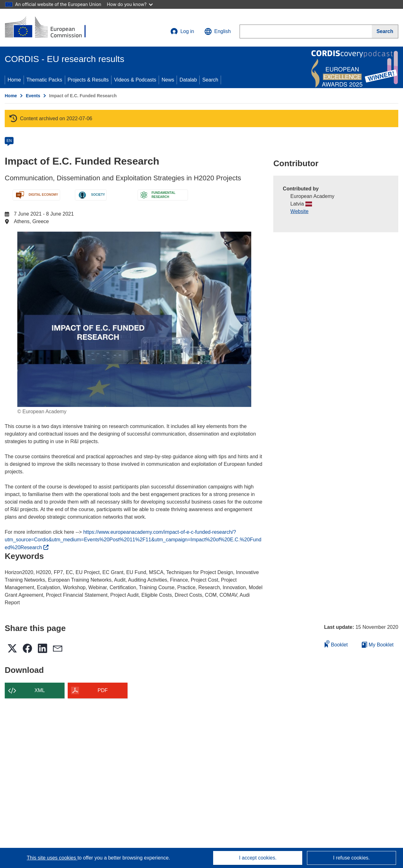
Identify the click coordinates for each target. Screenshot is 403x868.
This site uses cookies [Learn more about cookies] (52, 858)
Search (210, 80)
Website (299, 211)
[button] (218, 31)
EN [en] (9, 141)
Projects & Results (88, 80)
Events (33, 96)
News (168, 80)
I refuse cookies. (352, 858)
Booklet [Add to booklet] (336, 644)
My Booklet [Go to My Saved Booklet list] (378, 645)
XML (40, 690)
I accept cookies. (258, 858)
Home (14, 80)
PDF (103, 690)
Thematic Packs (44, 80)
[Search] (385, 31)
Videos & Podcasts (135, 80)
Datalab (188, 80)
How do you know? (130, 4)
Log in (182, 31)
